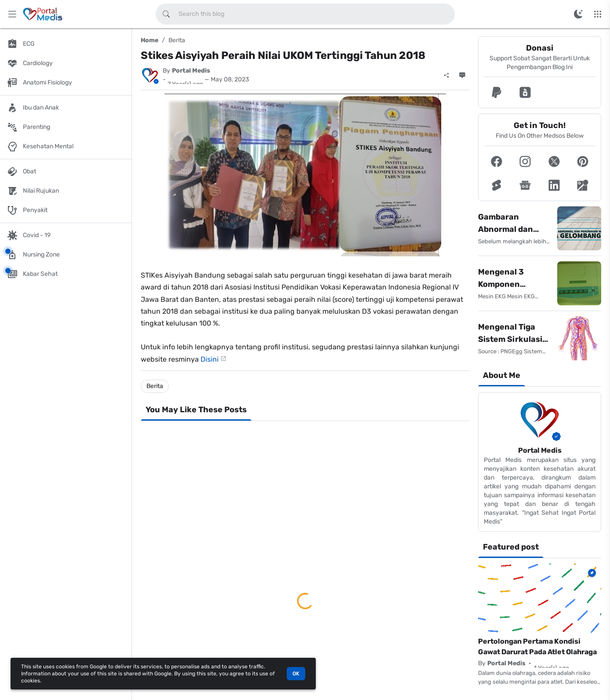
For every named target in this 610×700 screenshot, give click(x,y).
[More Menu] (598, 14)
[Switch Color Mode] (578, 14)
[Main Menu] (12, 14)
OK (296, 674)
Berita (177, 40)
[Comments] (462, 75)
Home (150, 40)
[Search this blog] (166, 14)
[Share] (446, 75)
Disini (210, 359)
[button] (497, 92)
